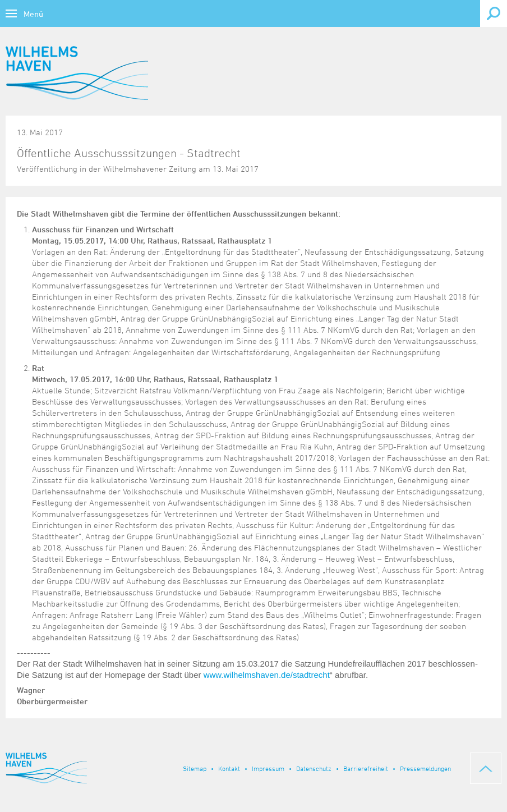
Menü (33, 14)
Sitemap (195, 768)
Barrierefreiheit (366, 768)
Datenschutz (314, 768)
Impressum (268, 768)
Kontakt (229, 768)
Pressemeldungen (425, 768)
